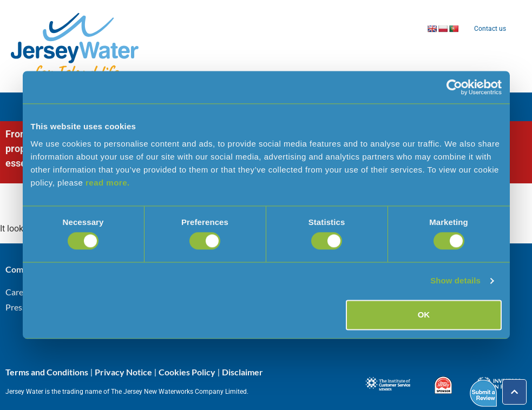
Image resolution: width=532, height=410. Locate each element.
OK (424, 315)
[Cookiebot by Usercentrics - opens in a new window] (454, 87)
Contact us (490, 29)
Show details (455, 281)
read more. (108, 183)
